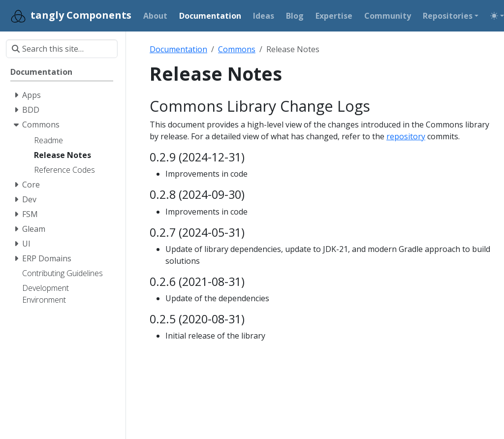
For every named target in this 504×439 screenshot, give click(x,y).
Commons (237, 49)
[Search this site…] (62, 49)
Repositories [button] (448, 16)
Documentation (178, 49)
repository (406, 136)
